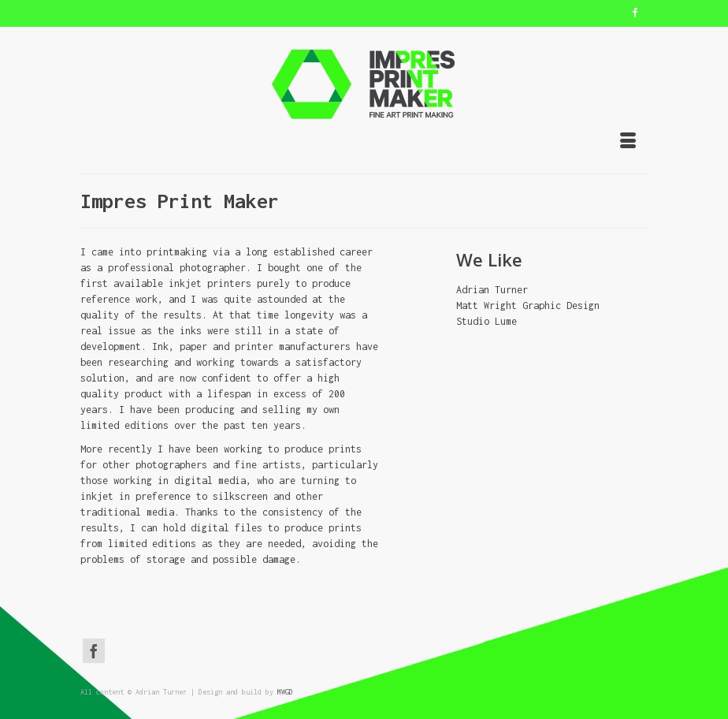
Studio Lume (487, 321)
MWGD (285, 692)
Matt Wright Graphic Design (528, 305)
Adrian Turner (492, 290)
